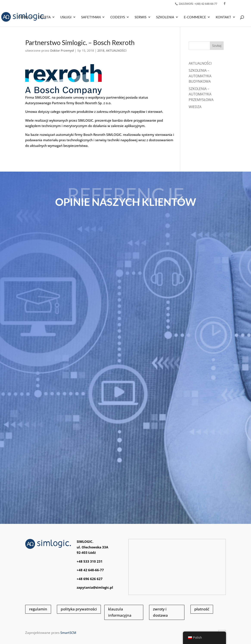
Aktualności (200, 63)
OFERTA (44, 17)
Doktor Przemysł (62, 50)
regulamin (38, 609)
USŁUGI (66, 17)
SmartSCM (68, 633)
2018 (101, 50)
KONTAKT (223, 17)
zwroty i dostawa (160, 612)
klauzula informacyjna (120, 612)
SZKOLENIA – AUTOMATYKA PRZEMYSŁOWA (201, 94)
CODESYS (118, 17)
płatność (202, 609)
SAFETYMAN (91, 17)
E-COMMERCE (195, 17)
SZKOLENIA (165, 17)
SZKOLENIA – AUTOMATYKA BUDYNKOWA (200, 76)
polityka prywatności (79, 609)
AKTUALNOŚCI (116, 50)
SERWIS (141, 17)
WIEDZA (195, 107)
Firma (23, 17)
